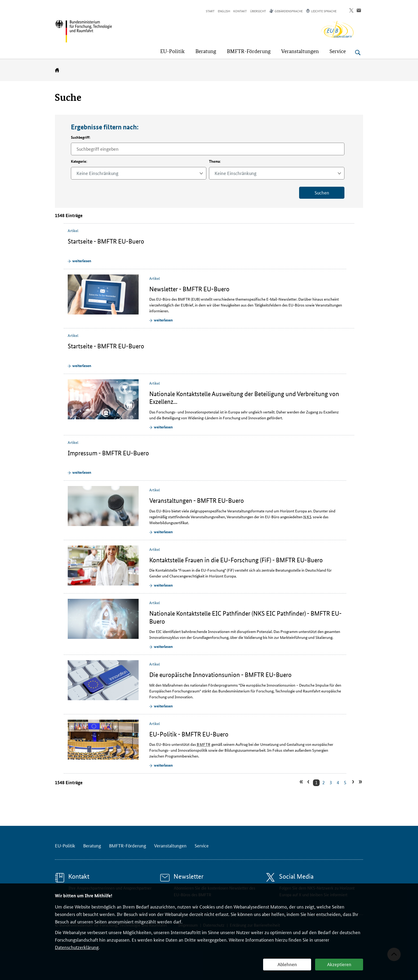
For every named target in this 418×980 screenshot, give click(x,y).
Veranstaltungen (170, 845)
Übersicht (258, 11)
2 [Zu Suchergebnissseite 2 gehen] (323, 782)
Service (202, 845)
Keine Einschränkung (97, 173)
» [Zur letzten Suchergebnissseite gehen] (360, 782)
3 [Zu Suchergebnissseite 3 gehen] (331, 782)
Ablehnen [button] (287, 964)
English (224, 11)
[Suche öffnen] (358, 53)
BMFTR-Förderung (128, 845)
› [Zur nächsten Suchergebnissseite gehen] (352, 782)
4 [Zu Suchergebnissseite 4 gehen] (338, 782)
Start (210, 11)
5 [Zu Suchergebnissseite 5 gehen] (345, 782)
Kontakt (240, 11)
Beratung (92, 845)
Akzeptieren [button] (339, 964)
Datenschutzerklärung (77, 947)
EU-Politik (65, 845)
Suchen (322, 192)
